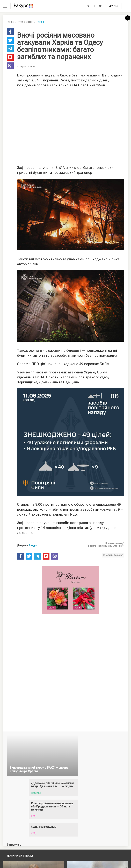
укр (111, 6)
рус (116, 6)
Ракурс (33, 546)
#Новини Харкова (113, 555)
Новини (10, 22)
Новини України (26, 22)
